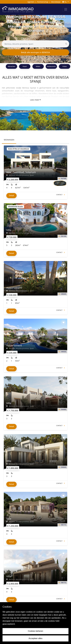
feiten (38, 66)
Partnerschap (43, 2)
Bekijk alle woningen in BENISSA (35, 52)
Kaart (25, 66)
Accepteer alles (35, 638)
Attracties (12, 66)
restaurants (51, 66)
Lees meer (35, 100)
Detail (11, 195)
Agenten (31, 2)
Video (65, 66)
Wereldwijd (56, 2)
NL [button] (65, 2)
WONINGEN (9, 140)
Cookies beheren (35, 631)
